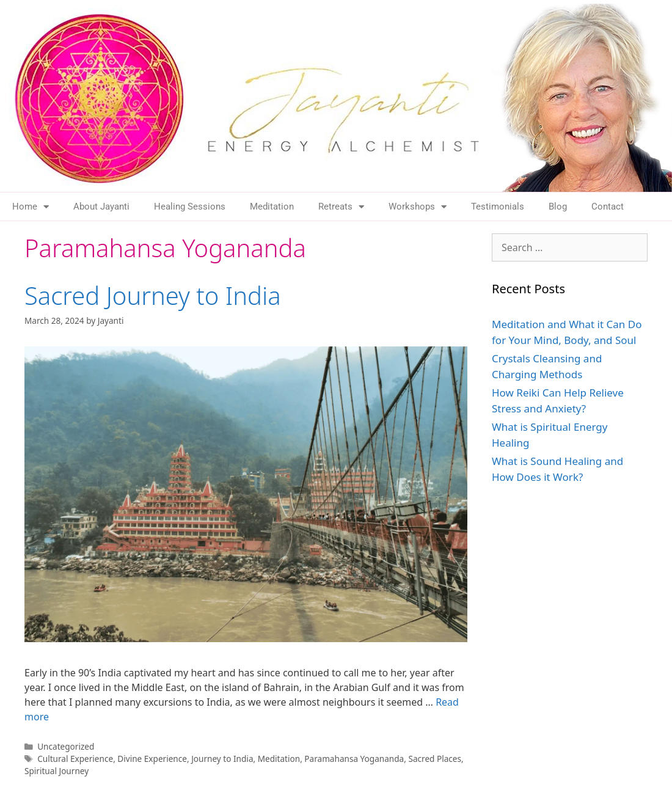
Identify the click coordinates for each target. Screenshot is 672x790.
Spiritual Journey (57, 771)
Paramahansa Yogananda (354, 759)
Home (31, 207)
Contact (608, 207)
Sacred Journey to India (153, 295)
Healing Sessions (190, 207)
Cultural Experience (75, 759)
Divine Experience (152, 759)
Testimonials (498, 207)
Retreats (341, 207)
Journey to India (222, 759)
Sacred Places (435, 759)
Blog (558, 207)
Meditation (272, 207)
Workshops (418, 207)
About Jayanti (101, 207)
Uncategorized (66, 746)
